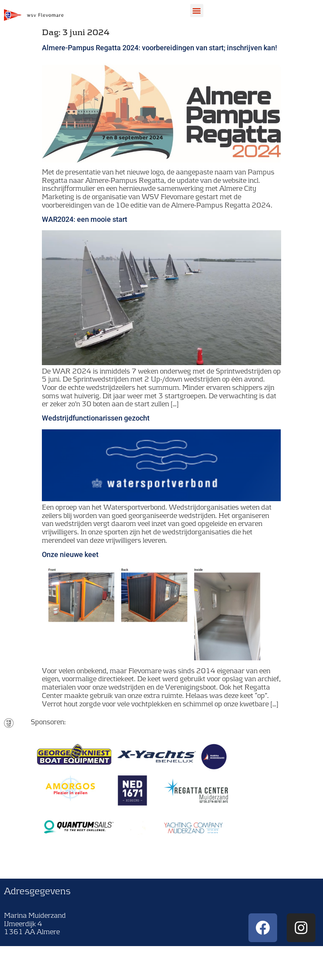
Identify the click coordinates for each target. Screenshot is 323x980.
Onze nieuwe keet (70, 554)
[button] (197, 11)
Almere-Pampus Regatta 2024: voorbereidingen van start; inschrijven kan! (160, 48)
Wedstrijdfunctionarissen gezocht (96, 418)
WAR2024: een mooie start (85, 219)
